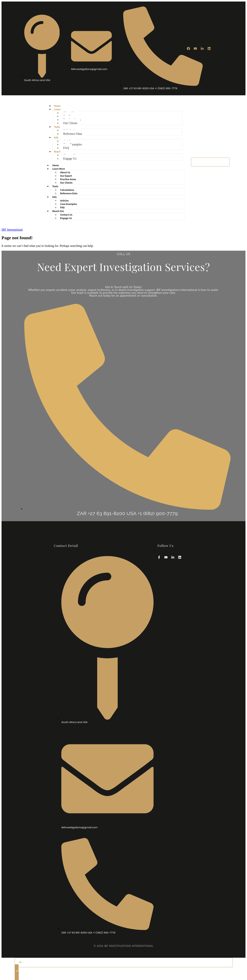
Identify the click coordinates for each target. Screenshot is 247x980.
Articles (64, 201)
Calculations (67, 190)
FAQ (66, 148)
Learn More (59, 169)
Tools (57, 127)
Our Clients (70, 123)
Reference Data (73, 134)
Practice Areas (68, 179)
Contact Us (66, 215)
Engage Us (70, 159)
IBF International (12, 230)
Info (56, 138)
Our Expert (66, 176)
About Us (65, 173)
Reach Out (60, 152)
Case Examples (73, 144)
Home (57, 106)
